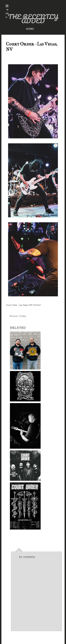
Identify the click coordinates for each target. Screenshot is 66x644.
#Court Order (18, 316)
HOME (30, 29)
